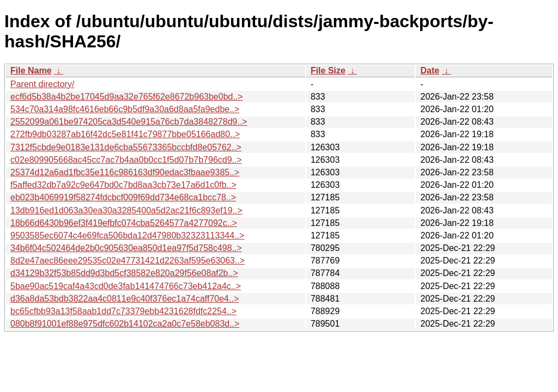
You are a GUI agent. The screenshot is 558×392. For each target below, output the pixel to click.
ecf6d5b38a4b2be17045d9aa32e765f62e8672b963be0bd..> (127, 97)
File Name (31, 71)
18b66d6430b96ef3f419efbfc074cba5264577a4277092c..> (124, 223)
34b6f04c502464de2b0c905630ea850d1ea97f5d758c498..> (126, 248)
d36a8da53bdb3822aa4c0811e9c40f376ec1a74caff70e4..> (125, 299)
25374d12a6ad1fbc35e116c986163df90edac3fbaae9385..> (125, 172)
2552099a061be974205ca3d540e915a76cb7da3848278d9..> (129, 122)
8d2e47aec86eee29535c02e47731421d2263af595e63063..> (128, 261)
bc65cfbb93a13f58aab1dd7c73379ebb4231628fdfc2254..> (123, 311)
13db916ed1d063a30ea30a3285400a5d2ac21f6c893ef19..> (126, 210)
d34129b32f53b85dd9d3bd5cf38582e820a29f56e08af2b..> (124, 273)
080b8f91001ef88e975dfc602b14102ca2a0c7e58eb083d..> (125, 324)
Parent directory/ (42, 84)
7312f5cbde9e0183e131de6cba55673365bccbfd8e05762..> (126, 147)
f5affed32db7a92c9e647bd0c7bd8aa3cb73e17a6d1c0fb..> (123, 185)
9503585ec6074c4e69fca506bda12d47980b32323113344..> (127, 235)
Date (430, 71)
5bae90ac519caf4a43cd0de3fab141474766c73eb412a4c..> (126, 286)
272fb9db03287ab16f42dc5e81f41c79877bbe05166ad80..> (125, 134)
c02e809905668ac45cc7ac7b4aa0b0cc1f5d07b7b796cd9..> (126, 160)
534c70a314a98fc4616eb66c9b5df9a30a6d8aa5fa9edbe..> (125, 109)
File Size (328, 71)
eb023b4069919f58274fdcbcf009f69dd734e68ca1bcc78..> (123, 197)
